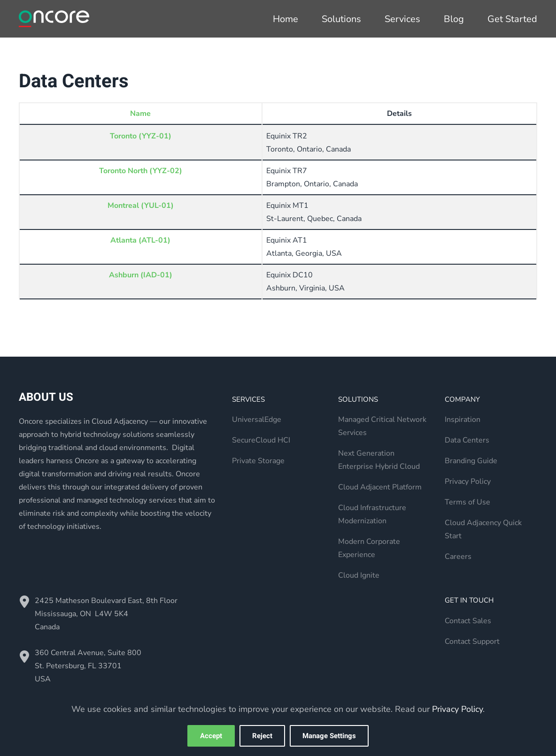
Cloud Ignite (359, 575)
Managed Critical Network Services (382, 426)
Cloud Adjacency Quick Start (483, 529)
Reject (262, 736)
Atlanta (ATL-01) (140, 240)
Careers (458, 557)
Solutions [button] (341, 19)
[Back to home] (54, 19)
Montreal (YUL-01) (141, 206)
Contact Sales (468, 621)
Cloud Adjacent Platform (380, 487)
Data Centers (467, 440)
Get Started (512, 19)
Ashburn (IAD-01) (141, 275)
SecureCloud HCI (261, 440)
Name (140, 114)
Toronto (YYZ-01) (141, 136)
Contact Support (472, 641)
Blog (454, 19)
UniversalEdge (257, 420)
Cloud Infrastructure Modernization (372, 514)
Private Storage (258, 461)
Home (286, 19)
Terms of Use (467, 502)
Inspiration (463, 420)
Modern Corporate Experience (369, 548)
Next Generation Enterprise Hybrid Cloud (379, 460)
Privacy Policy (468, 481)
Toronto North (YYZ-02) (141, 171)
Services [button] (402, 19)
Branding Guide (471, 461)
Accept (211, 736)
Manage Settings (329, 736)
